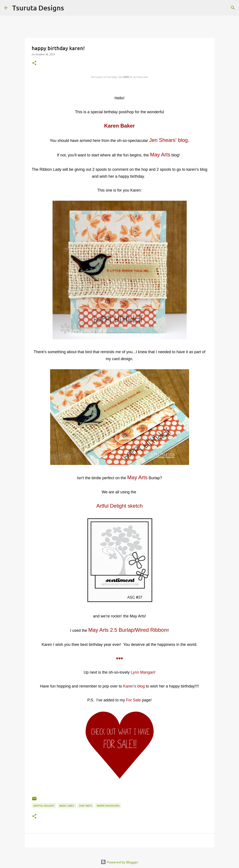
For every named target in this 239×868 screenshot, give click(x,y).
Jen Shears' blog (168, 140)
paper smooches (108, 806)
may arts (86, 806)
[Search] (70, 8)
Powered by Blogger (120, 862)
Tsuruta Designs (38, 8)
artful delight (44, 806)
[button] (34, 63)
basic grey (67, 806)
